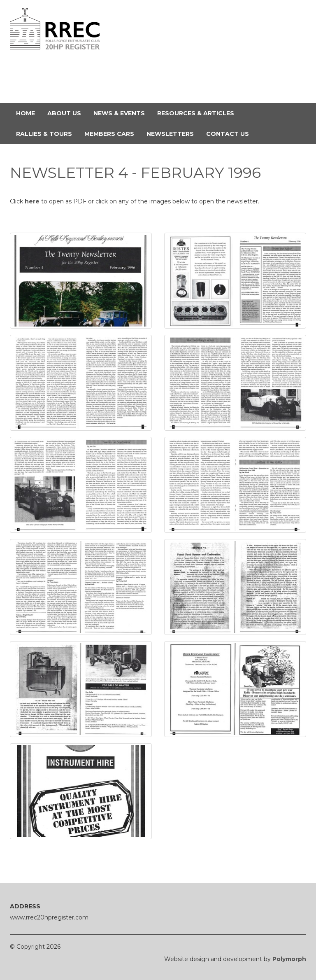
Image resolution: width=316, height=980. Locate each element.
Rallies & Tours (47, 133)
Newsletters (173, 133)
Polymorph (289, 959)
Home (29, 113)
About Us (67, 113)
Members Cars (112, 133)
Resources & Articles (199, 113)
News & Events (122, 113)
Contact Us (231, 133)
